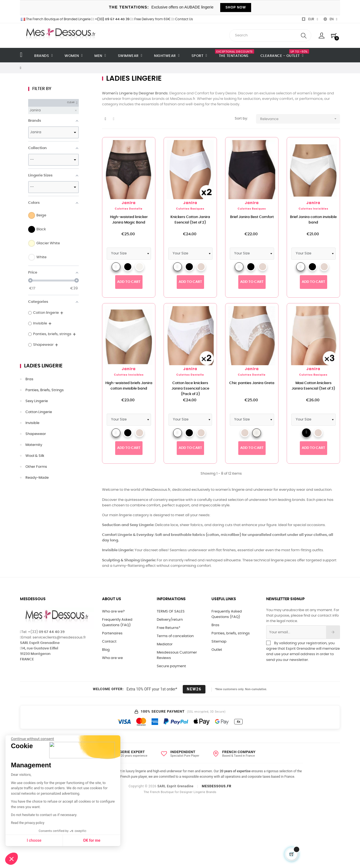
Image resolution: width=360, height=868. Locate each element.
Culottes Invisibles (313, 209)
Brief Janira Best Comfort (252, 217)
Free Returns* (169, 628)
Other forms (36, 467)
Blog (106, 650)
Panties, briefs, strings (45, 390)
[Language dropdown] (330, 19)
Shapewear (36, 434)
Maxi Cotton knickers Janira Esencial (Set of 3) (313, 386)
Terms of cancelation (175, 636)
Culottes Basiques (190, 209)
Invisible (32, 423)
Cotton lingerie (39, 412)
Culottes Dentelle (129, 209)
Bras (29, 379)
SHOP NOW (236, 7)
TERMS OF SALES (171, 612)
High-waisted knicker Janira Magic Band (129, 220)
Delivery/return (170, 620)
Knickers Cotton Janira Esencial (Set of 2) (190, 220)
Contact (109, 642)
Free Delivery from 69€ (151, 19)
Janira (129, 203)
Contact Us (183, 19)
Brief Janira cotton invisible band (313, 220)
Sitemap (219, 642)
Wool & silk (35, 456)
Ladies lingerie (43, 366)
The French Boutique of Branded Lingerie (55, 19)
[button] (11, 859)
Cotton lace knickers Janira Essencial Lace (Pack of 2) (190, 389)
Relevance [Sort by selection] (300, 119)
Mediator (165, 644)
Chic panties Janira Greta (252, 383)
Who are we (112, 658)
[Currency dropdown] (310, 19)
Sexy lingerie (37, 401)
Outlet (217, 650)
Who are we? (113, 612)
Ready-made (37, 478)
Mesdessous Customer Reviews (177, 655)
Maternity (34, 445)
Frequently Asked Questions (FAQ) (117, 622)
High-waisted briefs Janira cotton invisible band (129, 386)
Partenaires (112, 633)
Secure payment (171, 666)
